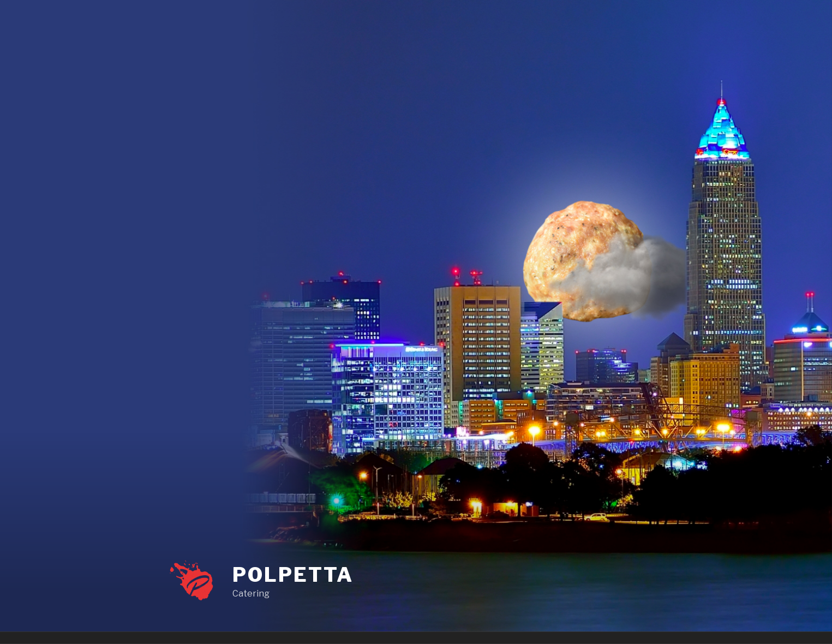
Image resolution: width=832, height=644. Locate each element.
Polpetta (293, 575)
